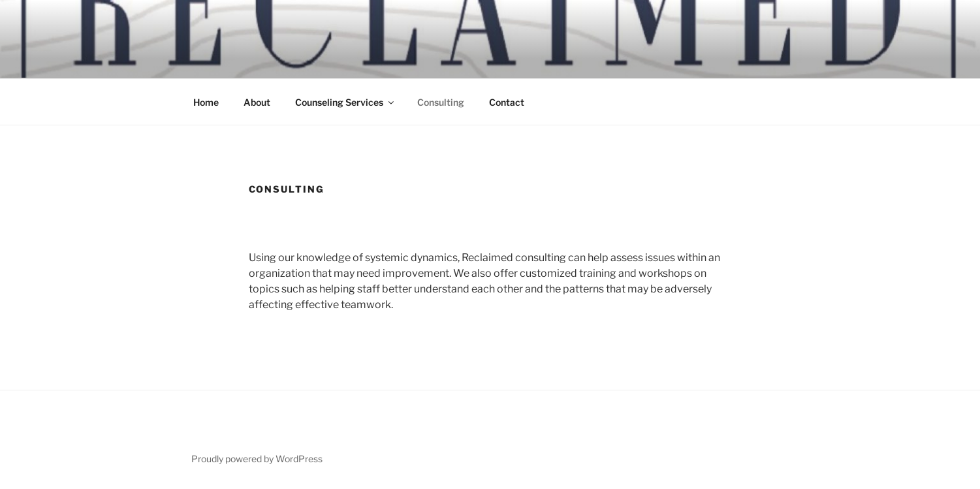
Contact (507, 102)
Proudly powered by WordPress (257, 459)
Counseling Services (345, 102)
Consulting (441, 102)
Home (206, 102)
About (257, 102)
